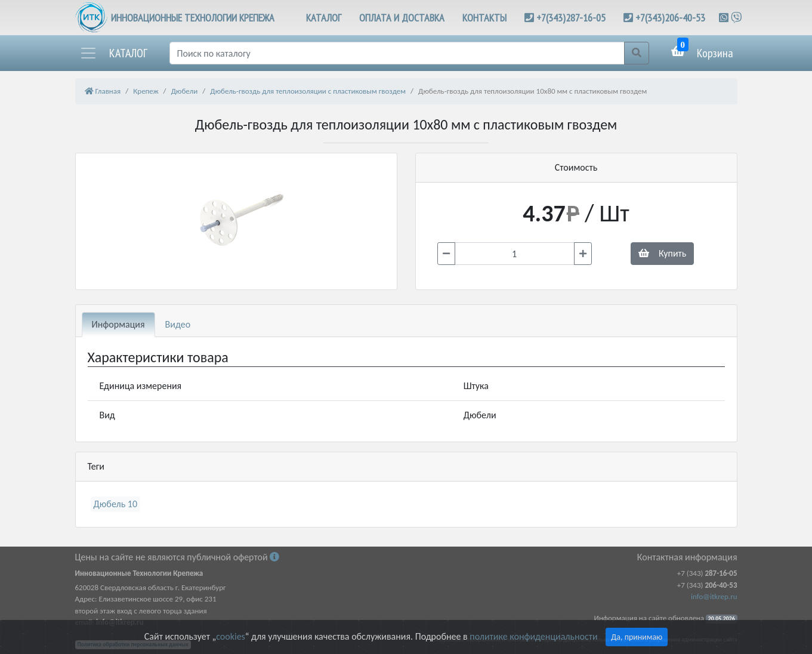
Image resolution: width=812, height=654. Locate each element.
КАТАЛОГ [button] (324, 18)
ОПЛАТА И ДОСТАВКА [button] (402, 18)
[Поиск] (397, 53)
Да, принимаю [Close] (637, 637)
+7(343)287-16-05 (571, 18)
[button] (113, 53)
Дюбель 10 (116, 504)
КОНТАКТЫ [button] (484, 18)
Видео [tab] (178, 324)
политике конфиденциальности (533, 636)
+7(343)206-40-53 (670, 18)
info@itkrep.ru (714, 596)
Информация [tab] (118, 324)
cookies (230, 636)
